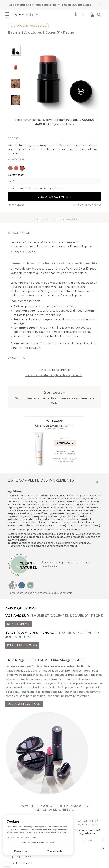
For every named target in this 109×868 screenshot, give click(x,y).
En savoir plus (16, 159)
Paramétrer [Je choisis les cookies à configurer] (21, 851)
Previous (102, 839)
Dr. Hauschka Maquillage (28, 26)
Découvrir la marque (24, 704)
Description (19, 233)
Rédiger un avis (19, 624)
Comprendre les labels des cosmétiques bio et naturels (40, 593)
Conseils (16, 358)
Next (102, 847)
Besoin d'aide (16, 205)
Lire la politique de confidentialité (22, 837)
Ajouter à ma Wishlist (88, 205)
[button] (7, 865)
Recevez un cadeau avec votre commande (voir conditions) (55, 122)
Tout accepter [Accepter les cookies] (55, 851)
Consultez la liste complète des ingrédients (54, 375)
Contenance (16, 175)
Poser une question (22, 645)
